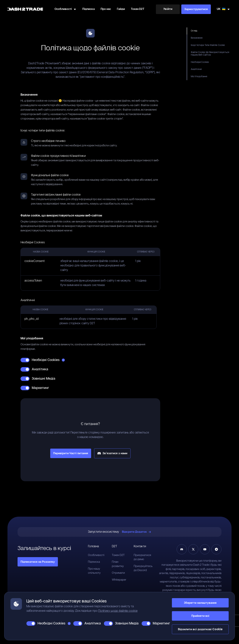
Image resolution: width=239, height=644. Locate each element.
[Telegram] (216, 549)
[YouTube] (205, 549)
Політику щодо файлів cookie (118, 611)
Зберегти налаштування (200, 603)
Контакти (140, 546)
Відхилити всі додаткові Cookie (200, 629)
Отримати (118, 573)
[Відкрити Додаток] (136, 532)
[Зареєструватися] (196, 9)
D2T (114, 546)
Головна (93, 546)
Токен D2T (138, 9)
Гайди (121, 9)
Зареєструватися (196, 9)
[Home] (25, 9)
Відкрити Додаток (136, 532)
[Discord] (182, 549)
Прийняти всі (200, 616)
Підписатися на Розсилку (38, 562)
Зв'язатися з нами (112, 453)
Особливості (96, 555)
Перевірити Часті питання (71, 453)
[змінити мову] (223, 9)
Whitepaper (119, 580)
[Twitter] (193, 549)
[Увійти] (168, 9)
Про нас (106, 9)
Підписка (89, 9)
